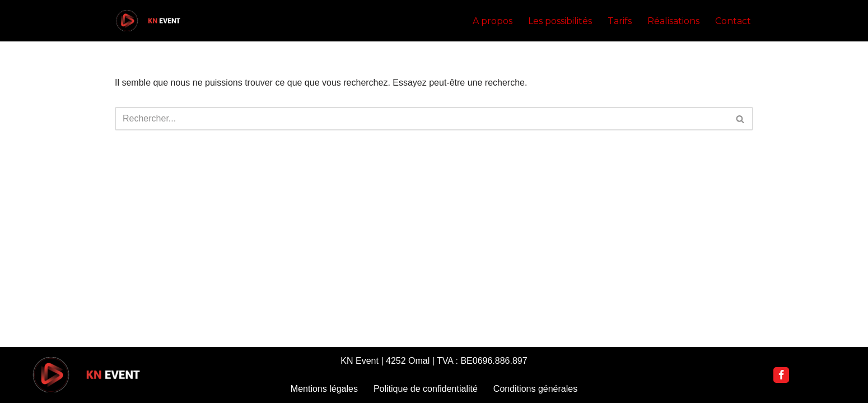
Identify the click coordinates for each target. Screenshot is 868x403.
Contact (733, 21)
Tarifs (620, 21)
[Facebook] (781, 375)
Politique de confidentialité (426, 389)
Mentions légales (324, 389)
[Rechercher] (421, 119)
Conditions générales (535, 389)
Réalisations (673, 21)
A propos (493, 21)
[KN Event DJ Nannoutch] (148, 21)
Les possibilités (560, 21)
